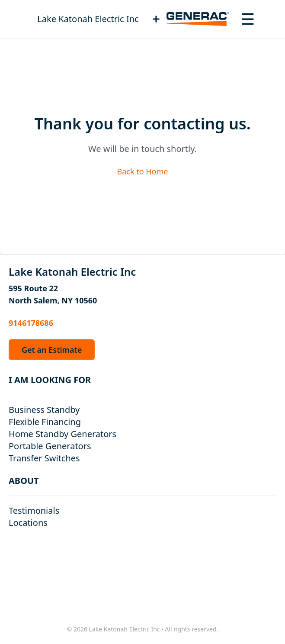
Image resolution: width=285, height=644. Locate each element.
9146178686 (31, 323)
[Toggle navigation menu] (248, 19)
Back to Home (142, 171)
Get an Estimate (52, 350)
